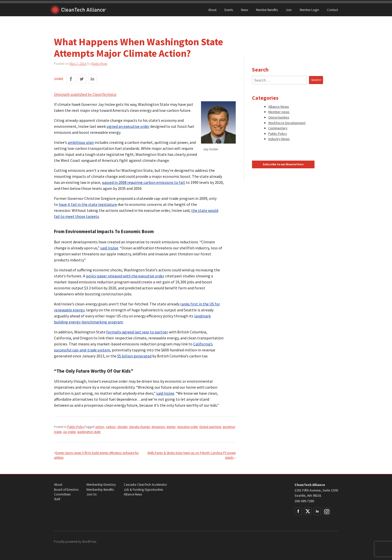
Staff (57, 499)
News (244, 10)
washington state (89, 432)
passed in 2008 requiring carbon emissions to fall (143, 182)
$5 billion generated (134, 356)
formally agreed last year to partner (137, 332)
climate (122, 427)
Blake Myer (99, 64)
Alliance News (279, 107)
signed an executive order (128, 126)
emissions (158, 427)
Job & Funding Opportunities (143, 490)
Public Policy (76, 427)
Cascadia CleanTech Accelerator (145, 485)
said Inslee (109, 248)
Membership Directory (101, 485)
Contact (332, 10)
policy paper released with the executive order (125, 276)
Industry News (279, 139)
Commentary (278, 128)
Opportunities (279, 117)
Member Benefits (267, 10)
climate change (139, 427)
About (212, 10)
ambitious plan (81, 142)
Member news (279, 112)
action (100, 427)
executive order (187, 427)
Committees (62, 494)
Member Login (309, 10)
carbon (111, 427)
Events (229, 10)
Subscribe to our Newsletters (283, 164)
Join (289, 10)
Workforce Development (287, 123)
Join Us (91, 494)
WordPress (89, 542)
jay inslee (69, 432)
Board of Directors (66, 490)
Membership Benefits (100, 490)
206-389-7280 (304, 501)
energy (171, 427)
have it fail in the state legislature (88, 204)
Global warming (210, 427)
